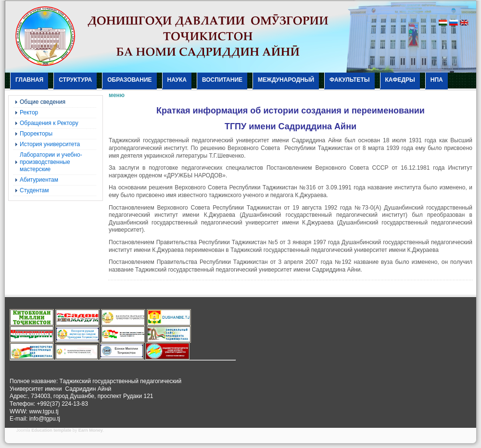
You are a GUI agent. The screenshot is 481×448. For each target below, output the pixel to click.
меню (117, 95)
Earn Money (91, 430)
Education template (51, 430)
